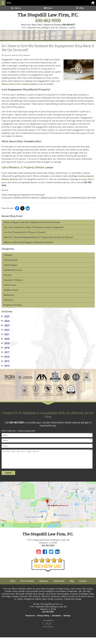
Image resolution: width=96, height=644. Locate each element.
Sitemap (67, 616)
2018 (5, 348)
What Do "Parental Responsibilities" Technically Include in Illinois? (38, 237)
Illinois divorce (9, 84)
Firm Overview (27, 581)
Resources (30, 616)
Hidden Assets (11, 290)
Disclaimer (56, 616)
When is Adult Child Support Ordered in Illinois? (28, 242)
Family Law (10, 285)
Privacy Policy (43, 616)
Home (13, 581)
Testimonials (59, 581)
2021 (5, 334)
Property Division (13, 305)
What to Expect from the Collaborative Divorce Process (32, 222)
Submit (8, 473)
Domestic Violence (13, 280)
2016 (5, 357)
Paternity (9, 300)
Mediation (9, 295)
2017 (5, 352)
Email (48, 8)
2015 (5, 361)
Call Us (16, 8)
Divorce (27, 55)
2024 (5, 321)
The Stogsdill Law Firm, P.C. (48, 15)
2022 (5, 330)
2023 (5, 325)
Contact (83, 581)
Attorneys (44, 581)
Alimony (8, 255)
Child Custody (11, 260)
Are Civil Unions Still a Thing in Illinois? (25, 232)
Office (80, 8)
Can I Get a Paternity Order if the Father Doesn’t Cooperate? (34, 227)
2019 (5, 343)
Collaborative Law (13, 270)
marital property (30, 84)
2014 (5, 366)
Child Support (11, 265)
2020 (5, 339)
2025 (5, 316)
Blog (72, 581)
